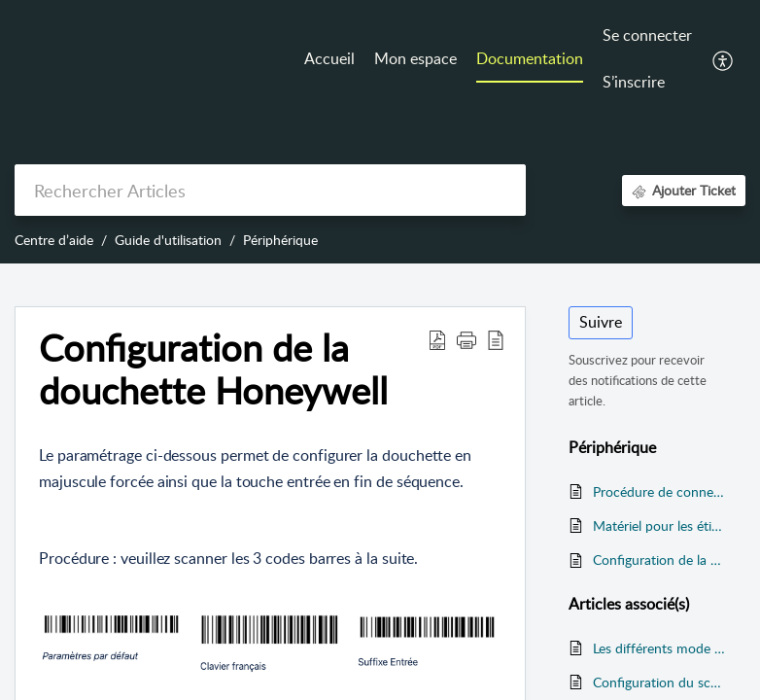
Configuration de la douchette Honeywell (659, 560)
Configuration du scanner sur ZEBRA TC (659, 682)
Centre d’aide (54, 240)
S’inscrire (634, 82)
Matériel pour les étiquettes (659, 525)
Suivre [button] (601, 322)
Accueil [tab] (329, 58)
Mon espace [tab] (415, 58)
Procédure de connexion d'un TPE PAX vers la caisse (659, 491)
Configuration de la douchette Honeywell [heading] (213, 369)
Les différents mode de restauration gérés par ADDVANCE (659, 648)
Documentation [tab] (530, 58)
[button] (724, 59)
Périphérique (280, 240)
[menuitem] (647, 37)
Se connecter (647, 35)
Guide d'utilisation (168, 240)
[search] (270, 190)
